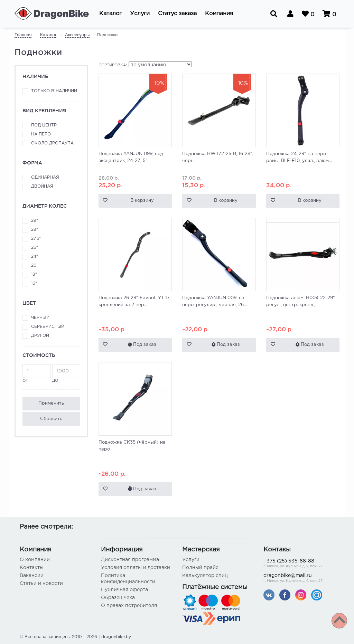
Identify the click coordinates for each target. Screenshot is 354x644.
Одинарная (45, 177)
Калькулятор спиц (205, 576)
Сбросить (51, 419)
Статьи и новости (41, 584)
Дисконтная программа (130, 560)
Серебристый (48, 327)
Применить (51, 403)
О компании (35, 560)
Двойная (42, 186)
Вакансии (32, 576)
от (37, 373)
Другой (40, 336)
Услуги (191, 560)
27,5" (36, 239)
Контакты (32, 568)
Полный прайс (200, 568)
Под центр (44, 125)
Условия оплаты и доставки (136, 568)
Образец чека (118, 598)
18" (34, 274)
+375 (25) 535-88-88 (299, 564)
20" (35, 266)
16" (34, 283)
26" (35, 248)
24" (35, 257)
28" (35, 230)
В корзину (142, 201)
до (66, 373)
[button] (110, 14)
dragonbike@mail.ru (299, 579)
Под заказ (142, 344)
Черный (40, 318)
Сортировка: (113, 65)
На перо (41, 134)
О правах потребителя (129, 606)
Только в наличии (54, 91)
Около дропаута (52, 143)
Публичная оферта (124, 590)
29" (35, 221)
